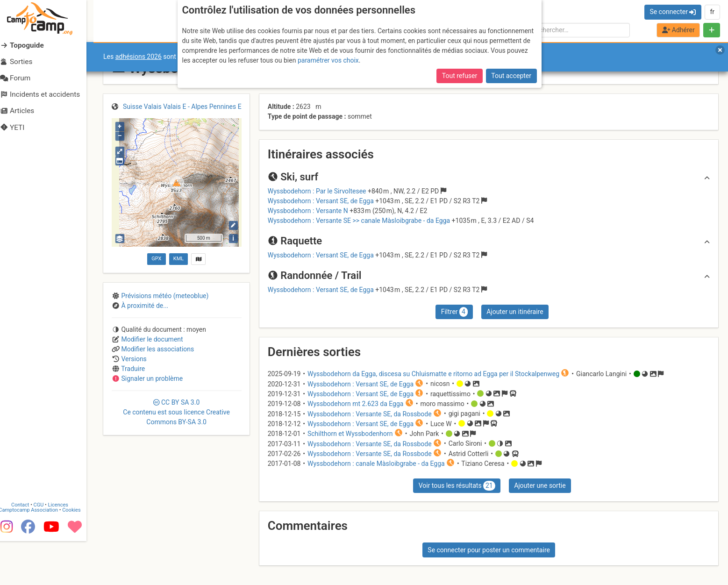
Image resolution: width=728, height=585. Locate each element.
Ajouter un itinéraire (515, 312)
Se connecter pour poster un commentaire (489, 550)
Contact (27, 548)
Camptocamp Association (35, 553)
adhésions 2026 (139, 57)
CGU (46, 548)
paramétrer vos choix (328, 60)
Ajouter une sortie (540, 485)
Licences (65, 548)
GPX (156, 259)
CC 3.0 (176, 412)
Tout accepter (511, 76)
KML (178, 259)
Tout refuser (460, 76)
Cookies (78, 553)
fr (712, 12)
